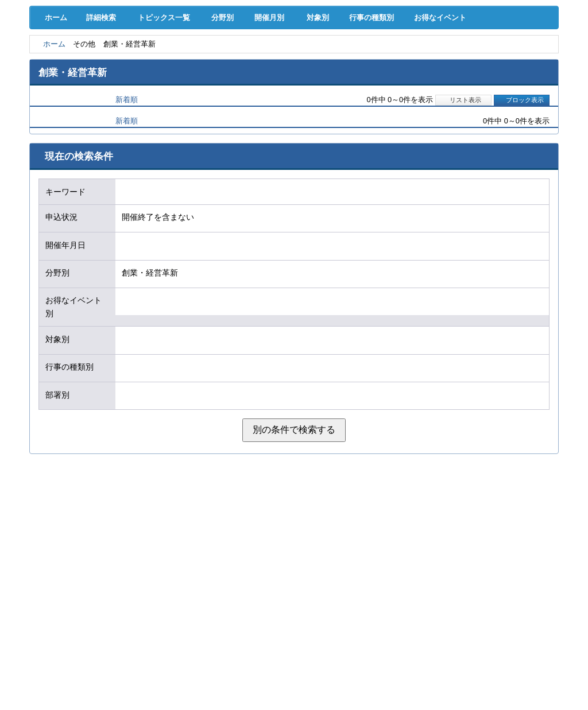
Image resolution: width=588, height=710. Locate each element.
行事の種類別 (399, 115)
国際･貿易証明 (521, 63)
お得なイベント (475, 115)
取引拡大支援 (143, 63)
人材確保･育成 (294, 63)
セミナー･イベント (143, 86)
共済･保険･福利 (218, 63)
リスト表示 (463, 198)
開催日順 (71, 198)
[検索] (349, 46)
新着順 (127, 198)
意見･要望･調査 (67, 86)
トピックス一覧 (169, 115)
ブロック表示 (521, 198)
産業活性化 (370, 63)
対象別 (338, 115)
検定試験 (294, 86)
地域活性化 (445, 63)
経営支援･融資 (67, 63)
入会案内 (520, 39)
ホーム (53, 115)
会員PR (370, 86)
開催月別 (284, 115)
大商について (520, 86)
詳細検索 (104, 115)
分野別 (230, 115)
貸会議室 (218, 86)
